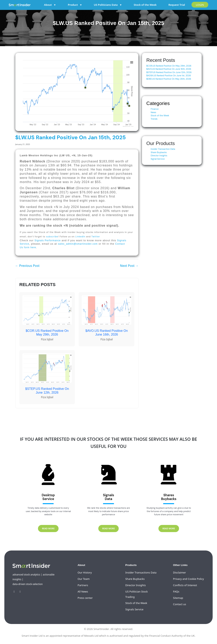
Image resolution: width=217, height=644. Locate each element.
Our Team (84, 579)
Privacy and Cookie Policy (189, 579)
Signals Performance (48, 240)
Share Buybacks (159, 152)
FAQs (176, 592)
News (154, 112)
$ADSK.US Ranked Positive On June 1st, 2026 (169, 75)
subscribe (52, 237)
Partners (83, 585)
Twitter (96, 237)
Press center (85, 598)
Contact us (180, 604)
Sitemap (178, 598)
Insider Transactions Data (141, 572)
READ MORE (48, 528)
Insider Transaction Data (163, 149)
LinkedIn (80, 237)
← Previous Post (27, 266)
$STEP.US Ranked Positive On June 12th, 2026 (169, 72)
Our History (85, 572)
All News (83, 592)
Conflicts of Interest (185, 585)
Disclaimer (180, 572)
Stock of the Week (145, 5)
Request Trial (177, 5)
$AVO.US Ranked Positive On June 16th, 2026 (169, 69)
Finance (155, 109)
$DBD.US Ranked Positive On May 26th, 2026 (169, 79)
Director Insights (159, 156)
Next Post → (129, 266)
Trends (154, 119)
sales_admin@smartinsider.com (78, 244)
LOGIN (200, 5)
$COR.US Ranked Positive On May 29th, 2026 (169, 66)
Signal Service (158, 159)
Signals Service (134, 609)
